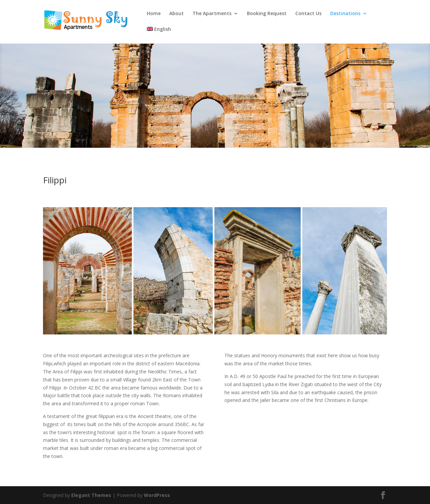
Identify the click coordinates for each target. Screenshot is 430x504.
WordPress (157, 495)
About (177, 14)
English (159, 30)
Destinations (345, 14)
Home (154, 14)
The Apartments (212, 14)
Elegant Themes (91, 495)
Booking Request (267, 14)
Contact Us (308, 14)
